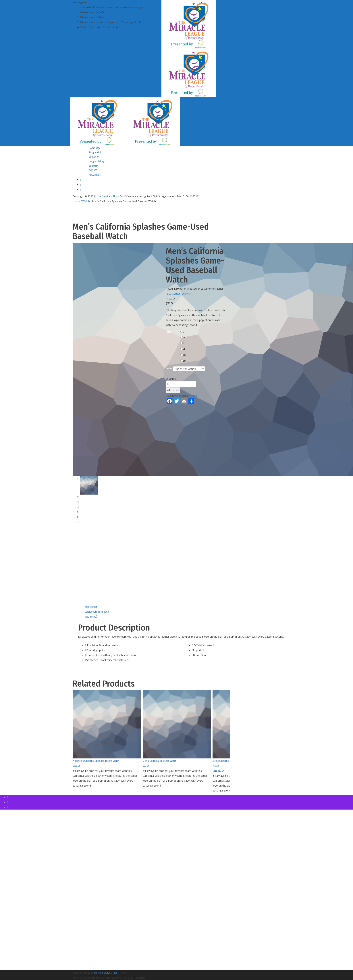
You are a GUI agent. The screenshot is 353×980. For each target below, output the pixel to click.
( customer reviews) (178, 294)
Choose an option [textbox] (185, 369)
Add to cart (173, 390)
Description (91, 607)
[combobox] (189, 369)
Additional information (97, 612)
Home (76, 201)
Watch (86, 201)
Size (169, 332)
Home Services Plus (106, 196)
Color (170, 369)
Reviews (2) (91, 617)
